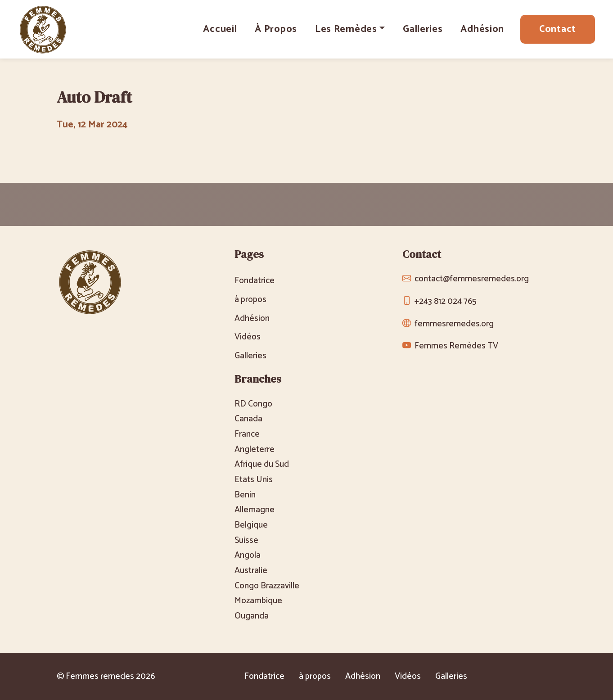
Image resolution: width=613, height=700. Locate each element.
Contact (558, 29)
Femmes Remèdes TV (456, 346)
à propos (276, 29)
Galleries (423, 29)
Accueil (220, 29)
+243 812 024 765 (445, 301)
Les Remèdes (346, 29)
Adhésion (482, 29)
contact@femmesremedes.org (472, 279)
